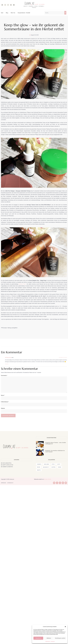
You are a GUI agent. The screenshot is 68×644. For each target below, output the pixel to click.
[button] (65, 627)
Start (2, 13)
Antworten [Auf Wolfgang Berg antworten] (7, 364)
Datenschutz (48, 641)
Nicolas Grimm (48, 479)
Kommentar (4, 375)
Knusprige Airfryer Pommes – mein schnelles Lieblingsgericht (56, 443)
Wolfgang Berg (8, 357)
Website (3, 408)
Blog (7, 13)
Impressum (53, 641)
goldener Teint (22, 284)
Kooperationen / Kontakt (24, 13)
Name (3, 395)
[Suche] (65, 13)
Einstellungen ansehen (60, 638)
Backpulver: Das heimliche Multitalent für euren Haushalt (55, 451)
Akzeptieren (38, 638)
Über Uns (13, 13)
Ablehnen (49, 638)
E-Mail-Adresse (5, 402)
